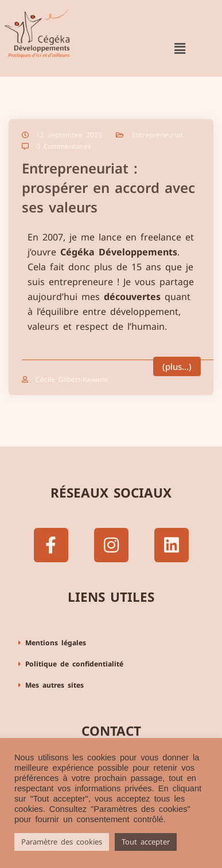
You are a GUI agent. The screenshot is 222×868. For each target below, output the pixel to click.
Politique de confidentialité (74, 664)
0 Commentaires (64, 146)
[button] (180, 49)
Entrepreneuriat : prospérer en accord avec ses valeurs (108, 188)
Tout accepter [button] (146, 842)
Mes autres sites (54, 685)
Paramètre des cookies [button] (62, 842)
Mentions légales (56, 643)
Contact (111, 731)
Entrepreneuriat (157, 135)
